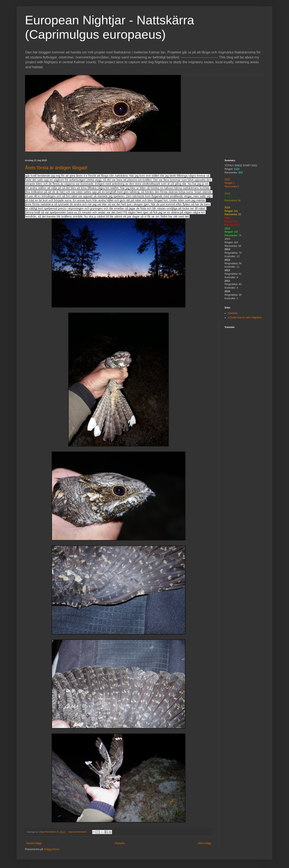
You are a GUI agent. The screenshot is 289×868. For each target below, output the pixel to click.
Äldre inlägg (204, 843)
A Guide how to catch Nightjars (245, 318)
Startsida (120, 843)
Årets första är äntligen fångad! (56, 168)
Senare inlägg (34, 843)
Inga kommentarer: (78, 832)
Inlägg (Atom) (52, 849)
